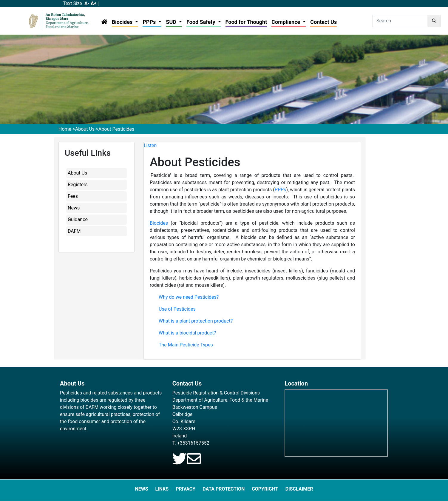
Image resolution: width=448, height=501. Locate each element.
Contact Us (323, 22)
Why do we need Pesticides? (189, 297)
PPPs (150, 22)
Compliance (286, 22)
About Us (85, 129)
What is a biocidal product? (187, 333)
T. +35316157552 (191, 443)
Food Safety (201, 22)
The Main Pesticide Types (186, 345)
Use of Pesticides (177, 309)
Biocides (123, 22)
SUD (172, 22)
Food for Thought (246, 22)
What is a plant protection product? (196, 321)
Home (65, 129)
